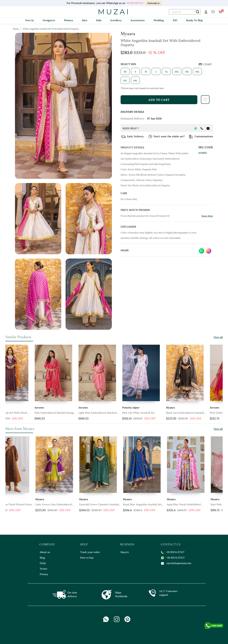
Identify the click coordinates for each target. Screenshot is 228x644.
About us (45, 552)
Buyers (125, 552)
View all (218, 337)
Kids (99, 20)
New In (30, 20)
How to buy (87, 558)
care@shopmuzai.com (176, 563)
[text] (185, 12)
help (84, 544)
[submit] (205, 100)
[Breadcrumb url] (16, 29)
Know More (207, 216)
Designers (49, 20)
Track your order (90, 552)
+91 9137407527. (135, 3)
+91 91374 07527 (173, 552)
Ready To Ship (194, 20)
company (47, 544)
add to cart (159, 100)
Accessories (138, 20)
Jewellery (116, 20)
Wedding (159, 20)
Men (85, 20)
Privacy (44, 574)
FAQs (43, 563)
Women (68, 20)
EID (175, 20)
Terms (43, 569)
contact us (171, 544)
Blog (42, 558)
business (127, 544)
